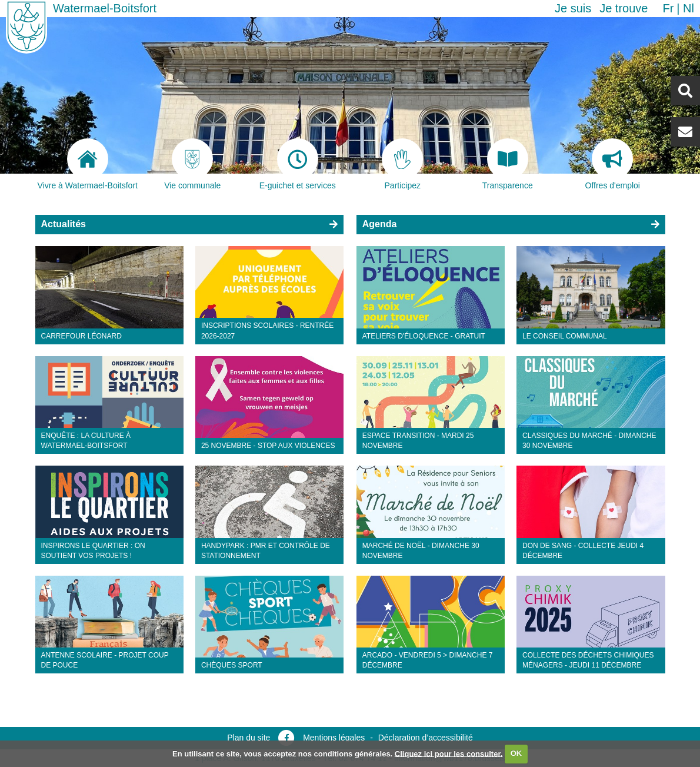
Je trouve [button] (624, 8)
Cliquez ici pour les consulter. (449, 753)
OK (516, 753)
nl (689, 8)
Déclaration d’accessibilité (426, 738)
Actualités (64, 224)
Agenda (380, 224)
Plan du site (249, 738)
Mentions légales (334, 738)
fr (668, 8)
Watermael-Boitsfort (105, 8)
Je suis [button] (573, 8)
